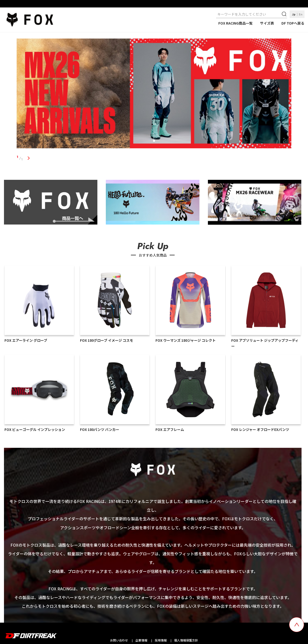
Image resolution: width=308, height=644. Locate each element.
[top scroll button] (297, 625)
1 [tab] (28, 158)
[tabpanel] (154, 94)
